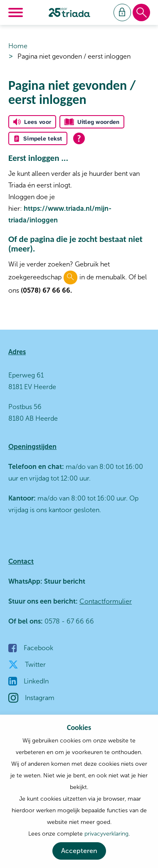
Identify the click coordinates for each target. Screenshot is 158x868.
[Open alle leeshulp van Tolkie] (79, 138)
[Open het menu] (17, 12)
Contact (21, 561)
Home (18, 46)
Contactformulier (106, 601)
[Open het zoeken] (141, 13)
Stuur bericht (64, 581)
